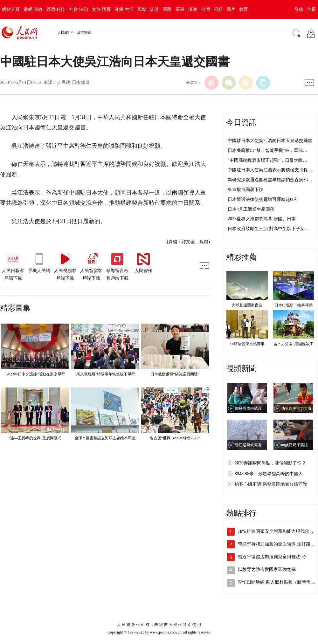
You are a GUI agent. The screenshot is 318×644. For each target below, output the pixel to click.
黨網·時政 (33, 9)
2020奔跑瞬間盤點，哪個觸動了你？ (270, 463)
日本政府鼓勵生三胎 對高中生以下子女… (268, 229)
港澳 (193, 9)
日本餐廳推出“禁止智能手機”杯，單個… (267, 151)
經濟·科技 (56, 9)
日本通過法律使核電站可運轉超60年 (263, 199)
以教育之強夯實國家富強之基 (267, 569)
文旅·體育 (101, 9)
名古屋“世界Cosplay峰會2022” (175, 438)
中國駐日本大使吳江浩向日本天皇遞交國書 (270, 141)
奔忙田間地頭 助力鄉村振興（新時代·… (277, 582)
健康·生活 (124, 9)
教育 (244, 9)
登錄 (299, 9)
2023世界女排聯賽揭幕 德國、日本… (264, 219)
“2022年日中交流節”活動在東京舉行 (35, 374)
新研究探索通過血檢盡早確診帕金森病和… (270, 180)
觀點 (142, 9)
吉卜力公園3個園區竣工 (294, 344)
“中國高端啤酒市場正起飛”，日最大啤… (267, 160)
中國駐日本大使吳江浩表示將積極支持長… (270, 170)
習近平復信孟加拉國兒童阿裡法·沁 (272, 557)
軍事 (180, 9)
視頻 (218, 9)
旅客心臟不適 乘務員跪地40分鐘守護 (271, 484)
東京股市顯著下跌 (245, 190)
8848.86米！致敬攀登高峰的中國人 (269, 474)
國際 (167, 9)
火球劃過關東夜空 (247, 305)
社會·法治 (79, 9)
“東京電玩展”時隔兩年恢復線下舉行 (105, 374)
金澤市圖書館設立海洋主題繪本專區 (105, 438)
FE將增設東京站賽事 (247, 344)
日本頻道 (84, 32)
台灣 (205, 9)
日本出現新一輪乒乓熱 (294, 305)
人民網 (63, 32)
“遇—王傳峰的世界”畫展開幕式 (35, 438)
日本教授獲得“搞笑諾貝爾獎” (175, 374)
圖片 (231, 9)
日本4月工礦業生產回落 (251, 209)
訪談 (155, 9)
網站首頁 (11, 9)
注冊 (312, 9)
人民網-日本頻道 (73, 82)
